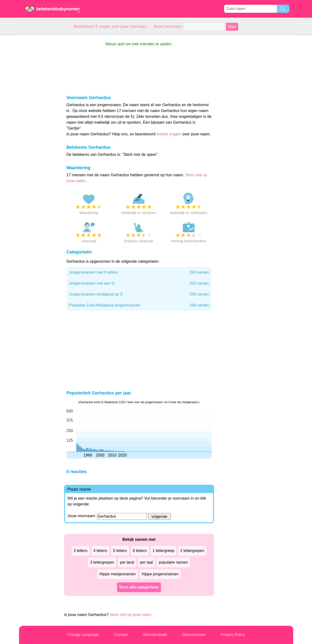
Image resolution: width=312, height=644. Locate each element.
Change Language (83, 635)
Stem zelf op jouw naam (131, 615)
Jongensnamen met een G (139, 283)
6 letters (140, 551)
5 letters (120, 551)
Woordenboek (155, 635)
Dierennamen (194, 635)
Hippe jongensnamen (160, 574)
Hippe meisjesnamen (118, 574)
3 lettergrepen (102, 562)
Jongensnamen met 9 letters (139, 272)
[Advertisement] (39, 108)
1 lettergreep (164, 551)
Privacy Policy (233, 635)
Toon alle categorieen (139, 587)
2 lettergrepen (192, 551)
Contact (121, 635)
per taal (146, 562)
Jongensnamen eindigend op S (139, 294)
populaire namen (173, 562)
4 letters (100, 551)
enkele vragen (169, 134)
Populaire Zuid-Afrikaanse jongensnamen (139, 305)
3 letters (81, 551)
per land (127, 562)
